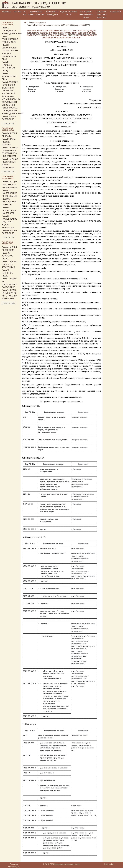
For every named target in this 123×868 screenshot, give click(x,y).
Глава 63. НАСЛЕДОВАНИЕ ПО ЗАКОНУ (9, 202)
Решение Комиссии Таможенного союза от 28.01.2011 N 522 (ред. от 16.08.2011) (58, 25)
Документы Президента (52, 13)
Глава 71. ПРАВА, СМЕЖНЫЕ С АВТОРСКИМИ (9, 264)
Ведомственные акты (69, 13)
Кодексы (7, 12)
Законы (17, 12)
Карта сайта (109, 864)
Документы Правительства (36, 13)
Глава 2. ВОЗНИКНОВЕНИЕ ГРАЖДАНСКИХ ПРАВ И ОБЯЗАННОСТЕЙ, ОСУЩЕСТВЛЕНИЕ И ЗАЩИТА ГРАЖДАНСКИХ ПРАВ (10, 48)
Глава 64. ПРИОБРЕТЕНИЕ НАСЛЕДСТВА (9, 210)
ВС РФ (25, 13)
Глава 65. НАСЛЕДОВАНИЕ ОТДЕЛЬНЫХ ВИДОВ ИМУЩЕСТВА (9, 222)
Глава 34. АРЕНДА (10, 159)
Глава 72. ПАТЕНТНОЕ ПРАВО (7, 273)
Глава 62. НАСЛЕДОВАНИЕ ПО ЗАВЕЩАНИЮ (9, 193)
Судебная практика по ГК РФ (102, 15)
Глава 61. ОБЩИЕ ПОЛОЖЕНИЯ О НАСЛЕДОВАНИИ (10, 185)
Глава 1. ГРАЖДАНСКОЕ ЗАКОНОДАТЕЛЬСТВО (12, 31)
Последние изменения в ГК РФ (86, 15)
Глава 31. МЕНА (9, 139)
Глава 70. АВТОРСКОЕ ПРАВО (7, 256)
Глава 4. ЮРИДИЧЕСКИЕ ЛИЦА (9, 76)
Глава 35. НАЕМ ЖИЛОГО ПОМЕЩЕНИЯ (9, 165)
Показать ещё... (9, 123)
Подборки (116, 12)
